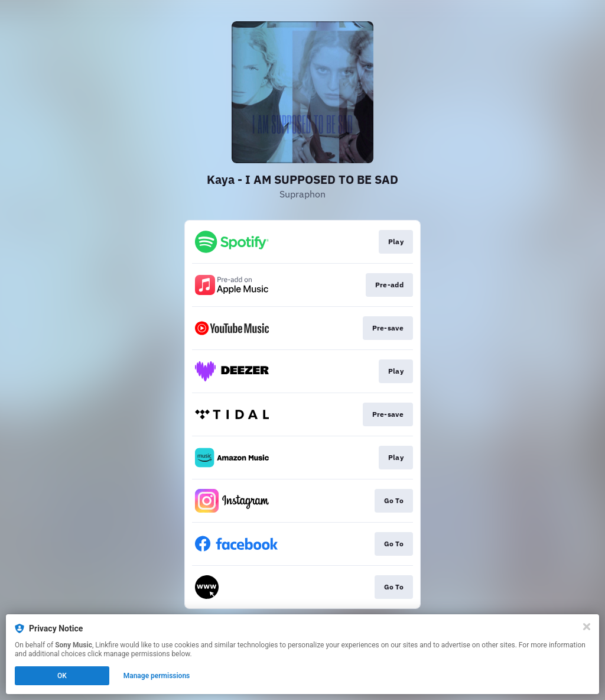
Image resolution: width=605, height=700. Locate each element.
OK (62, 676)
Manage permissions (157, 676)
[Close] (587, 627)
